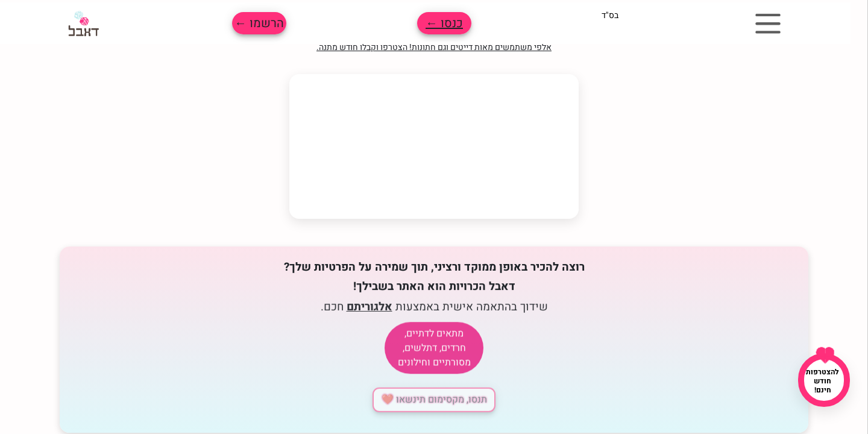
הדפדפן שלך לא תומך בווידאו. (434, 146)
